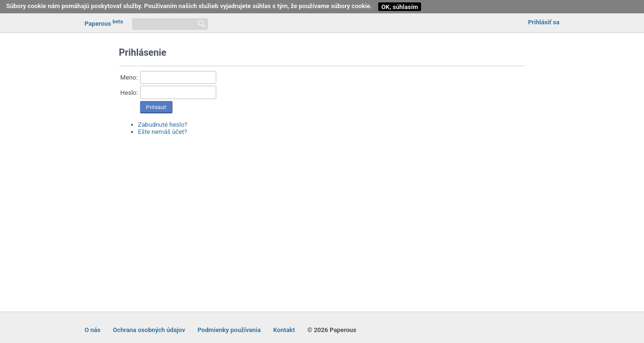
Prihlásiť (156, 107)
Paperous (104, 23)
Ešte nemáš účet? (163, 132)
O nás (92, 330)
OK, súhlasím (400, 7)
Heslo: (129, 93)
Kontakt (284, 330)
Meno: (129, 77)
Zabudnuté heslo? (163, 125)
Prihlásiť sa (543, 22)
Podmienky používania (229, 330)
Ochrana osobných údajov (149, 330)
